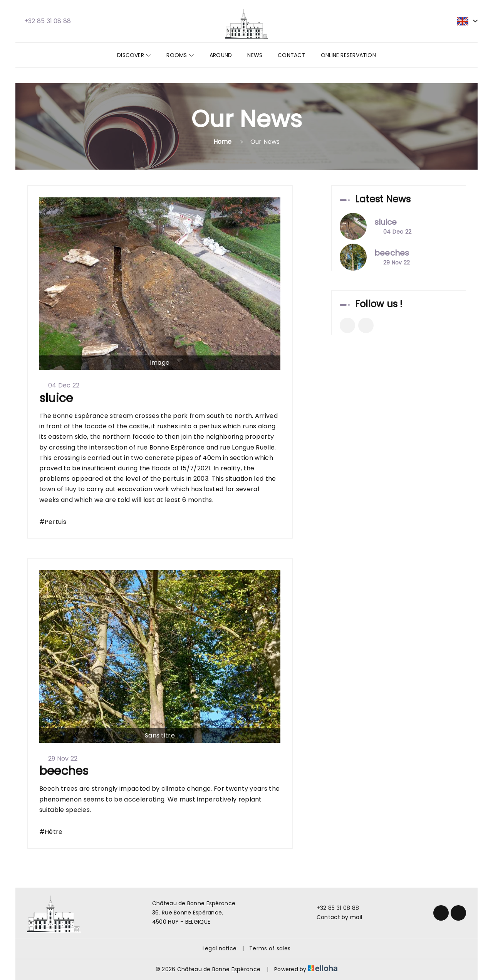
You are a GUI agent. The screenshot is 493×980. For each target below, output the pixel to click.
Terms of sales (270, 948)
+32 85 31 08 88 (333, 908)
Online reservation (348, 55)
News (255, 55)
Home (223, 142)
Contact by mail (335, 917)
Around (221, 55)
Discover (134, 55)
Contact (292, 55)
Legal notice (220, 948)
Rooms (180, 55)
